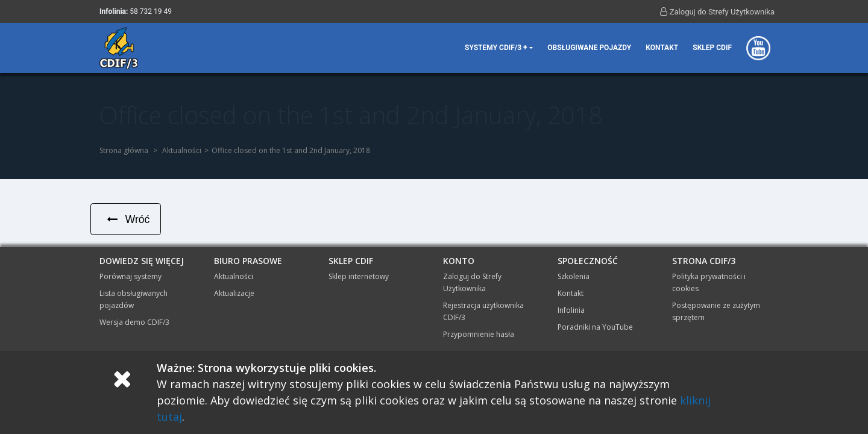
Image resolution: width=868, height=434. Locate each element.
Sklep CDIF (712, 48)
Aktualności (182, 150)
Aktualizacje (234, 294)
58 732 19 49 (151, 11)
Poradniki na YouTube (595, 328)
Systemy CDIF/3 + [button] (496, 48)
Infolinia (571, 311)
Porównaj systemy (131, 277)
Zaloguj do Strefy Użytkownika (717, 11)
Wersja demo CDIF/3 (134, 323)
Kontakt (662, 48)
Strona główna (124, 150)
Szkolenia (574, 277)
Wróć (127, 219)
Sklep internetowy (359, 277)
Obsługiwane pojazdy (589, 48)
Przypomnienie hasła (479, 335)
